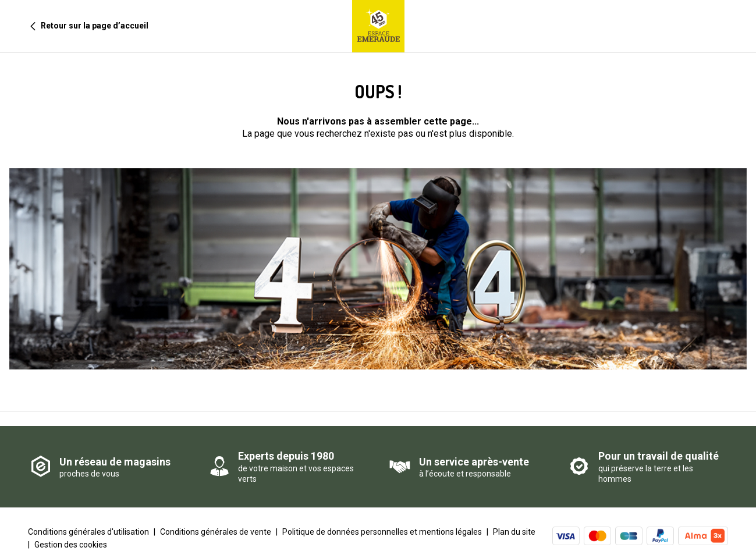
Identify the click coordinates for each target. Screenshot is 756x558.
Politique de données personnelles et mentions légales (382, 521)
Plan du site (514, 521)
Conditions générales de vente (216, 521)
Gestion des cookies (71, 534)
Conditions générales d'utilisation (88, 521)
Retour (85, 26)
